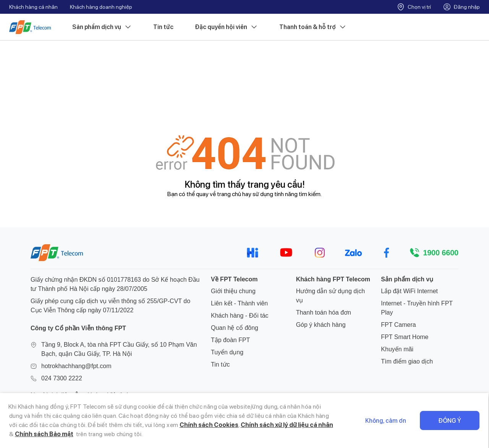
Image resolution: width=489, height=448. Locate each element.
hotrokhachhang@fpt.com (76, 366)
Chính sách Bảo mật (44, 434)
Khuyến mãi (397, 349)
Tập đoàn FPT (230, 340)
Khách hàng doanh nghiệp (101, 7)
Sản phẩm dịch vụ (102, 27)
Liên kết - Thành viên (239, 303)
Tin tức (163, 27)
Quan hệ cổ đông (235, 328)
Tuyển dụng (227, 352)
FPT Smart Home (405, 337)
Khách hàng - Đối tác (240, 316)
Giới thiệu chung (233, 291)
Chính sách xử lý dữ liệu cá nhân (287, 425)
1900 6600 (441, 253)
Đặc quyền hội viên (226, 27)
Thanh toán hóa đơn (324, 312)
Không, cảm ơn (386, 421)
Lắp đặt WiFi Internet (409, 291)
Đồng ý (450, 421)
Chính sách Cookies (209, 425)
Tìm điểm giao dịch (407, 361)
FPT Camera (398, 325)
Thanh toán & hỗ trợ (313, 27)
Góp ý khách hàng (321, 325)
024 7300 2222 (62, 378)
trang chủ (229, 194)
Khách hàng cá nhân (33, 7)
